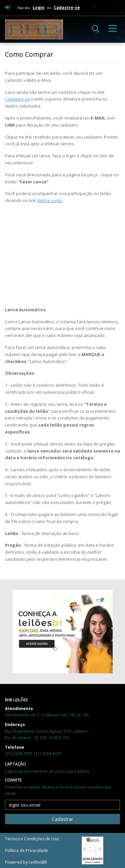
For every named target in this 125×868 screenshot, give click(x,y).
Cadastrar (62, 819)
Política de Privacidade (26, 850)
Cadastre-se (17, 99)
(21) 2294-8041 (48, 754)
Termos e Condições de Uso (32, 839)
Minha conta (49, 200)
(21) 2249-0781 (19, 754)
